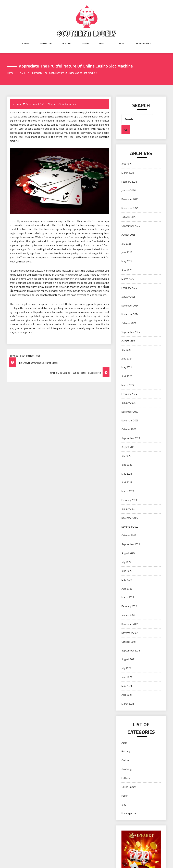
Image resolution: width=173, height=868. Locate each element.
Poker (85, 44)
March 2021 (128, 704)
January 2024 (128, 403)
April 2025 (127, 270)
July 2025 (126, 244)
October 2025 (129, 217)
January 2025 (128, 297)
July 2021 (126, 668)
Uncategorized (129, 813)
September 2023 (131, 438)
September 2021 (131, 651)
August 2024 (128, 341)
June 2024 (127, 359)
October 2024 (129, 323)
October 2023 (129, 429)
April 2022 (127, 589)
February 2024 (129, 394)
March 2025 (128, 279)
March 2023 (128, 491)
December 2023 (130, 412)
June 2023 (127, 465)
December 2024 (130, 306)
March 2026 (128, 173)
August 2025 (128, 235)
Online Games (143, 44)
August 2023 (128, 447)
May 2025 (127, 261)
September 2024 (131, 332)
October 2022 (129, 535)
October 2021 (129, 642)
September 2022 (131, 544)
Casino (26, 44)
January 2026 (128, 190)
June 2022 (127, 571)
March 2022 (128, 597)
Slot (102, 44)
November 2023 (130, 420)
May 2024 (127, 367)
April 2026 (127, 164)
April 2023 (127, 482)
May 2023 (127, 474)
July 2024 (126, 350)
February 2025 (129, 288)
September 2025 (131, 226)
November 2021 (130, 633)
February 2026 (129, 182)
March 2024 (128, 385)
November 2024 (130, 314)
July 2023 (126, 456)
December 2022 (130, 518)
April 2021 (127, 695)
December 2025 (130, 199)
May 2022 (127, 580)
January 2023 (128, 509)
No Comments (69, 104)
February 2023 (129, 500)
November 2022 (130, 527)
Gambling (46, 44)
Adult (124, 743)
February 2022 (129, 606)
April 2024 (127, 376)
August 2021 (128, 659)
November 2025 (130, 208)
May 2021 (127, 686)
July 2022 (126, 562)
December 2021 (130, 624)
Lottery (120, 44)
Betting (67, 44)
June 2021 (127, 677)
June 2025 (127, 252)
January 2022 (128, 615)
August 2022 (128, 553)
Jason (19, 104)
